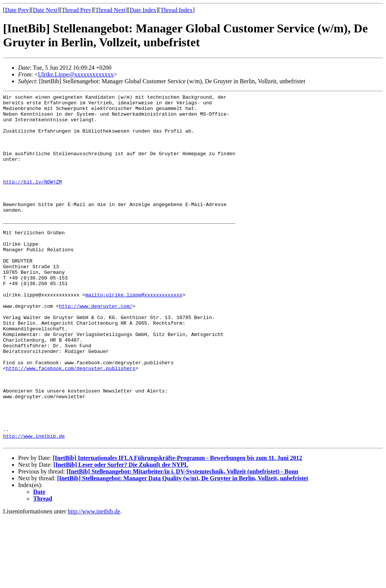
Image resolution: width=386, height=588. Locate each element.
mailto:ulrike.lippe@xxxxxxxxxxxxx (134, 335)
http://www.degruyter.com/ (96, 349)
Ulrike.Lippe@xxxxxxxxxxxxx (76, 74)
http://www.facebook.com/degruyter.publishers (71, 423)
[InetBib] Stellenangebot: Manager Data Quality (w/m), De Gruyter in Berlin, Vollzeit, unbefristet (183, 548)
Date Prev (17, 10)
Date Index (143, 10)
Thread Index (176, 10)
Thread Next (110, 10)
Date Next (45, 10)
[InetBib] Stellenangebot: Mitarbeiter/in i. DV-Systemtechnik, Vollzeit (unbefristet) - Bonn (182, 541)
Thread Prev (76, 10)
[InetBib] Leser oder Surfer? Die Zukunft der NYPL (121, 535)
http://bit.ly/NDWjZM (32, 200)
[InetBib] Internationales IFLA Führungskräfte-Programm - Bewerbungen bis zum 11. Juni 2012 (178, 528)
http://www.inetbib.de (34, 505)
